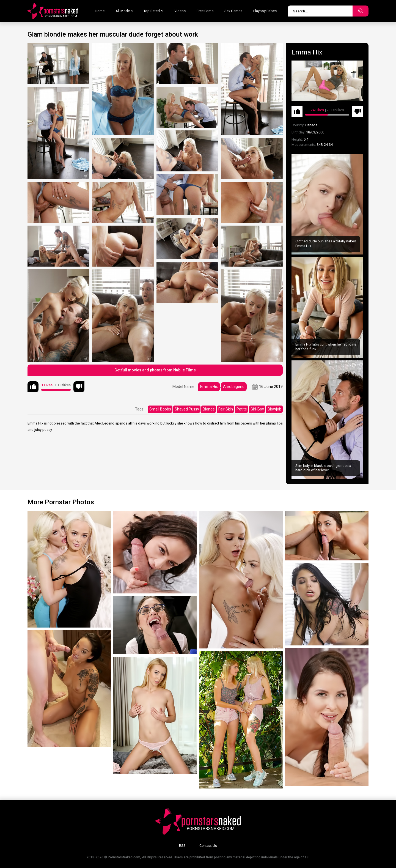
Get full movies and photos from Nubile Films (155, 370)
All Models (124, 11)
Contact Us (208, 846)
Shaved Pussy (187, 409)
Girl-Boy (257, 409)
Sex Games (233, 11)
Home (100, 11)
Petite (242, 409)
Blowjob (274, 409)
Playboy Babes (265, 11)
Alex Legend (234, 387)
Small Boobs (160, 409)
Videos (180, 11)
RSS (182, 846)
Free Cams (205, 11)
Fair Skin (226, 409)
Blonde (209, 409)
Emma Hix (209, 387)
